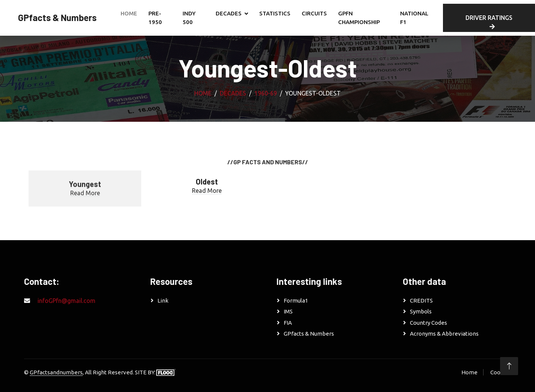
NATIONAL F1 (414, 18)
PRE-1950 (155, 18)
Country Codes (428, 323)
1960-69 (266, 93)
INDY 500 (189, 18)
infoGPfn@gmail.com (66, 301)
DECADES (229, 13)
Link (163, 300)
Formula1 (296, 300)
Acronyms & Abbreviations (444, 334)
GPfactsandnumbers (56, 372)
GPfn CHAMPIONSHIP (359, 18)
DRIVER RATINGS (489, 22)
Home (129, 13)
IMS (288, 311)
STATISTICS (275, 13)
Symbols (421, 311)
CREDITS (421, 300)
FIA (288, 323)
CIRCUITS (314, 13)
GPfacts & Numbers (309, 334)
